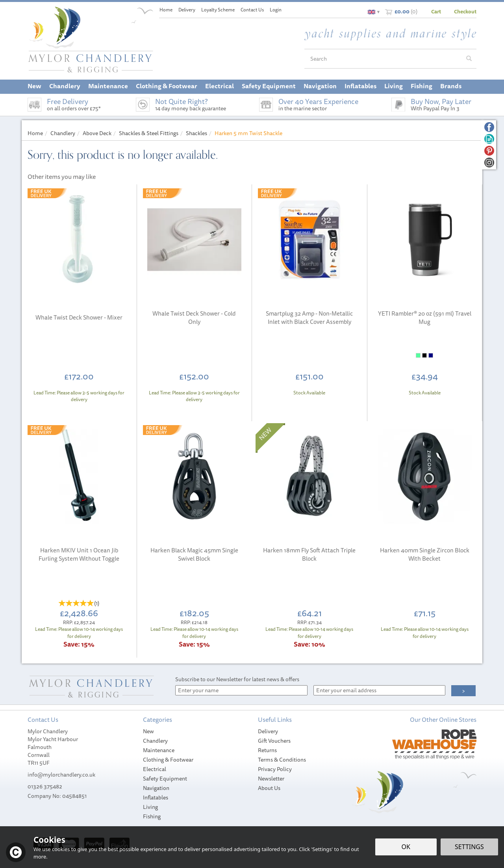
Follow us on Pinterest (489, 151)
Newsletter (271, 779)
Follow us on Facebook (489, 127)
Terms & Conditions (282, 760)
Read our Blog (489, 139)
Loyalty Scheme (218, 10)
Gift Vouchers (274, 741)
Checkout (465, 11)
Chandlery (155, 741)
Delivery (268, 731)
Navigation (156, 788)
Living (150, 807)
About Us (269, 788)
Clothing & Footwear (168, 760)
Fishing (152, 816)
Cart (436, 11)
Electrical (155, 769)
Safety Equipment (165, 779)
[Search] (383, 59)
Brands (451, 86)
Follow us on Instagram (489, 163)
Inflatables (156, 797)
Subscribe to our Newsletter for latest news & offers (237, 679)
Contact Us (252, 10)
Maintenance (159, 750)
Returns (267, 750)
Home (166, 10)
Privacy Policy (275, 769)
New (148, 731)
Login (276, 10)
